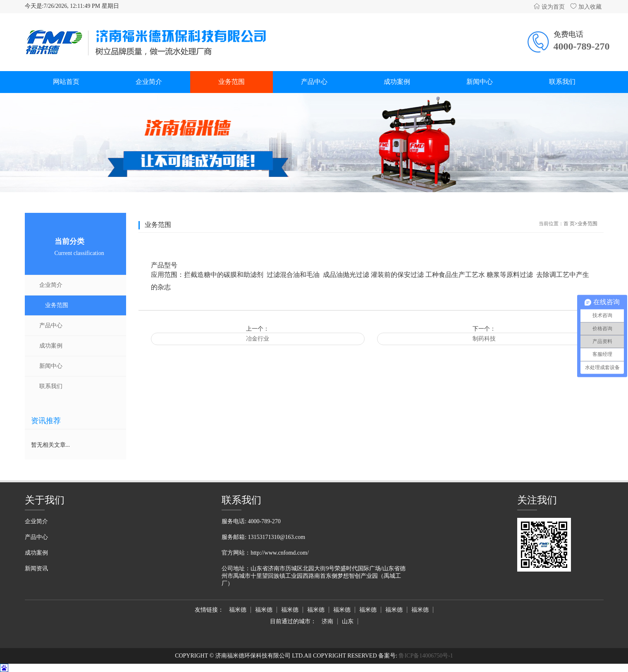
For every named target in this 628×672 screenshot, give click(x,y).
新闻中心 (480, 82)
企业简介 (149, 82)
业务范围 (232, 82)
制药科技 (484, 339)
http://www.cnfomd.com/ (280, 553)
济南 (327, 621)
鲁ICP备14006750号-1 (425, 656)
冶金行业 (258, 339)
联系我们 (562, 82)
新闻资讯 (36, 568)
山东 (348, 621)
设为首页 (549, 7)
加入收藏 (586, 7)
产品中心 (314, 82)
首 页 (569, 224)
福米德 (238, 610)
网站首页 (66, 82)
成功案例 (397, 82)
